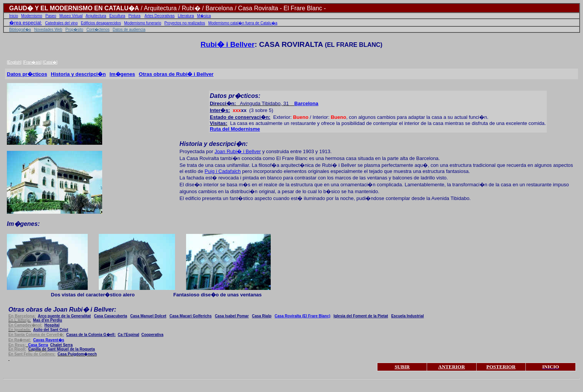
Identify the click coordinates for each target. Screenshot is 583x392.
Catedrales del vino (61, 23)
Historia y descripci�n (78, 74)
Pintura (135, 16)
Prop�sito (75, 30)
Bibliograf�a (20, 30)
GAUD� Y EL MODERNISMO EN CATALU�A (74, 8)
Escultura (117, 16)
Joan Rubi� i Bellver (238, 151)
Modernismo (32, 16)
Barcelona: (22, 316)
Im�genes (122, 74)
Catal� (50, 62)
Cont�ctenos (98, 30)
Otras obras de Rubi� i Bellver (176, 74)
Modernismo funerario (143, 23)
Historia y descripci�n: (214, 144)
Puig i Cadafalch (223, 171)
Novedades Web (48, 30)
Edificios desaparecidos (101, 23)
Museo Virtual (71, 16)
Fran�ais (32, 62)
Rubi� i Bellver (228, 44)
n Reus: (17, 345)
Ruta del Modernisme (235, 129)
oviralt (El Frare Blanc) (302, 316)
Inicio (14, 16)
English (14, 62)
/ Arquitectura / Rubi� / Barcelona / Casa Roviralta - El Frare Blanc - (233, 8)
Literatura (186, 16)
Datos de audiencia (129, 30)
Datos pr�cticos (27, 74)
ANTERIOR (451, 367)
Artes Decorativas (160, 16)
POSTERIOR (501, 367)
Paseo (51, 16)
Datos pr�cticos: (235, 96)
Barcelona (306, 103)
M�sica (204, 16)
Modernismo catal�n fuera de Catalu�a (243, 23)
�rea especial (25, 23)
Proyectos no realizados (185, 23)
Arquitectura (96, 16)
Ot (62, 310)
